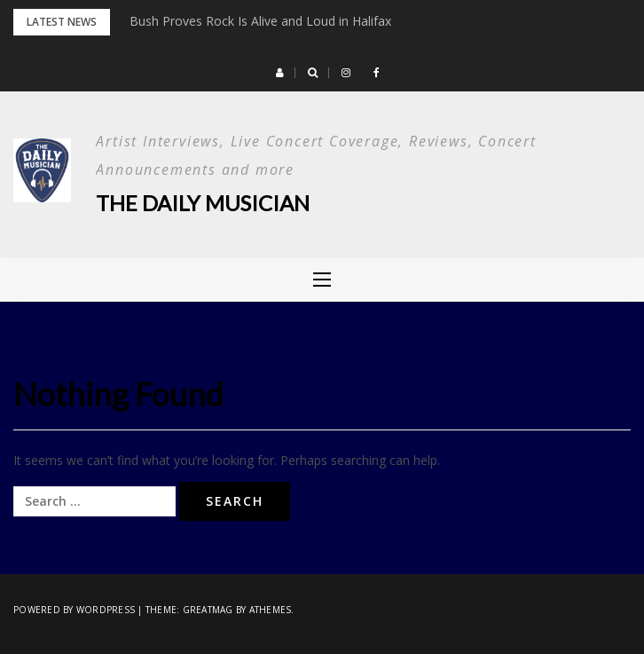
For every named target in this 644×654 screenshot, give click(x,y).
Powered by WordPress (74, 610)
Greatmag (208, 610)
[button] (280, 73)
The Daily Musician (203, 203)
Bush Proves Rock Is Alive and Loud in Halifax (260, 21)
